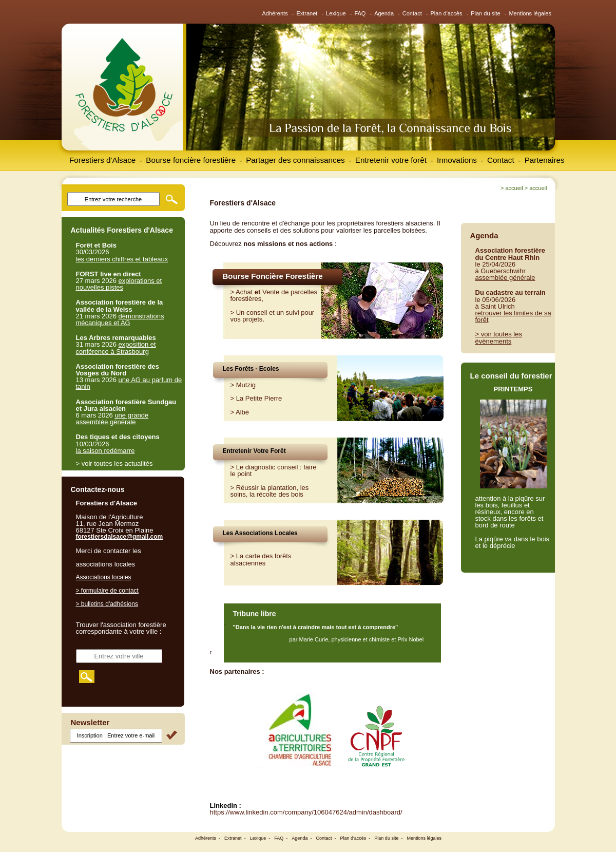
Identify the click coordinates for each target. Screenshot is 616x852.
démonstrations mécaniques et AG (120, 319)
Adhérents (275, 13)
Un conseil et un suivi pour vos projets (273, 316)
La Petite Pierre (259, 398)
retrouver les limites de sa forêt (513, 316)
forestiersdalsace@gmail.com (120, 537)
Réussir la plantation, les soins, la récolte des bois (270, 491)
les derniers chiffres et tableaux (122, 259)
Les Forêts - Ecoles (251, 369)
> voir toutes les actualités (114, 463)
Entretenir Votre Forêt (254, 451)
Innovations (457, 160)
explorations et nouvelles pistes (119, 284)
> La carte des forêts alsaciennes (261, 559)
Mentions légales (530, 13)
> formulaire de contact (107, 591)
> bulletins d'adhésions (107, 604)
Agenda (384, 13)
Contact (412, 13)
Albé (242, 412)
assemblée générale (505, 278)
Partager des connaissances (295, 160)
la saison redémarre (105, 451)
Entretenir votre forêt (391, 160)
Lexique (336, 13)
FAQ (360, 13)
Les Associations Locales (260, 533)
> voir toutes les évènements (499, 337)
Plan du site (485, 13)
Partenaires (545, 160)
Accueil (514, 188)
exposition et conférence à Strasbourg (116, 348)
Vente (271, 292)
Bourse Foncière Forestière (273, 276)
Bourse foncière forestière (191, 160)
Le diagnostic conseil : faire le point (274, 470)
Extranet (307, 13)
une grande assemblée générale (112, 419)
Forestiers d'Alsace (102, 160)
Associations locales (104, 577)
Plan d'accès (446, 13)
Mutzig (246, 385)
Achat (244, 292)
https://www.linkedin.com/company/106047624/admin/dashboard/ (306, 812)
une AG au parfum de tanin (129, 383)
